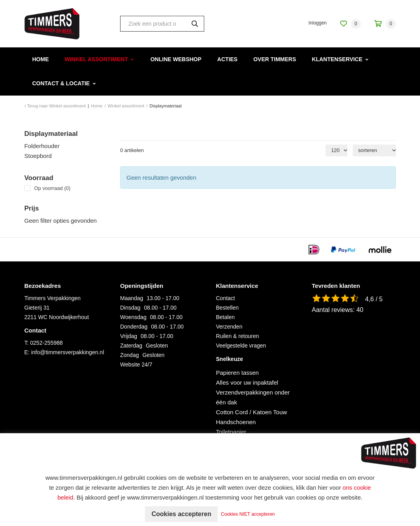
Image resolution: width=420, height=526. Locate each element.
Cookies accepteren (181, 514)
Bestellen (228, 308)
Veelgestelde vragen (241, 346)
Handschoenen (236, 422)
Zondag (129, 355)
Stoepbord (38, 156)
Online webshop (176, 59)
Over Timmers (275, 59)
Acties (227, 59)
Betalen (225, 317)
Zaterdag (131, 346)
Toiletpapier (231, 432)
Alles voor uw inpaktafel (247, 382)
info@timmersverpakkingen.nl (68, 352)
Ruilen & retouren (238, 336)
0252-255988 (46, 343)
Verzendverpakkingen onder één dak (253, 397)
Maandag (132, 298)
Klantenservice (337, 59)
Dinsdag (130, 308)
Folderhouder (42, 146)
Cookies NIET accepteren (248, 514)
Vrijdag (129, 336)
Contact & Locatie (61, 83)
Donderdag (134, 327)
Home (41, 59)
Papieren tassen (237, 373)
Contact (226, 298)
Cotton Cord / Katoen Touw (252, 412)
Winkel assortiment (96, 59)
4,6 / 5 (374, 299)
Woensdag (133, 317)
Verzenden (229, 327)
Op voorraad (53, 188)
